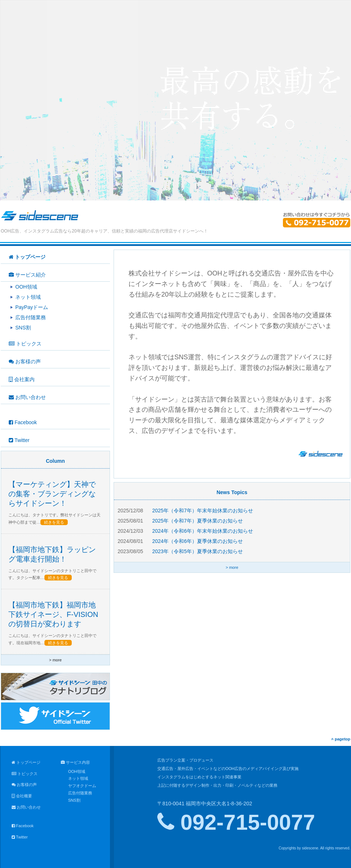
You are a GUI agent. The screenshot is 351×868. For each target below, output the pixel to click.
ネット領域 (78, 778)
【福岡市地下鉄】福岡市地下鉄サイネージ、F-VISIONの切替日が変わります (53, 614)
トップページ (26, 762)
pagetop (341, 739)
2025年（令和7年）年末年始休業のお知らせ (203, 511)
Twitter (20, 837)
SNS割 (74, 800)
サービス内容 (75, 762)
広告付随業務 (80, 793)
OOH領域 (77, 771)
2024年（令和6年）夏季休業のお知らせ (198, 541)
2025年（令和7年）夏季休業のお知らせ (198, 521)
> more (232, 567)
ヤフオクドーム (82, 786)
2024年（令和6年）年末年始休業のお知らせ (203, 531)
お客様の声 (24, 785)
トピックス (25, 774)
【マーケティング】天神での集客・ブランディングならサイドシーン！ (52, 494)
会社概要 (22, 796)
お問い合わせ (26, 807)
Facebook (23, 826)
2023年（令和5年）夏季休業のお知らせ (198, 551)
